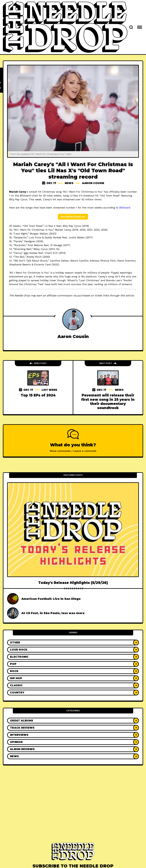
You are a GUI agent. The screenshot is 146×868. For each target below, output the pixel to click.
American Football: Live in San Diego (51, 599)
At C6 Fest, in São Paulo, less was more (53, 613)
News (69, 183)
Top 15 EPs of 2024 (38, 395)
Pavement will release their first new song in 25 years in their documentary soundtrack (108, 402)
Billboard (125, 208)
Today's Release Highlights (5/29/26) (73, 583)
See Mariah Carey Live (73, 217)
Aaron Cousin (93, 183)
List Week (49, 390)
